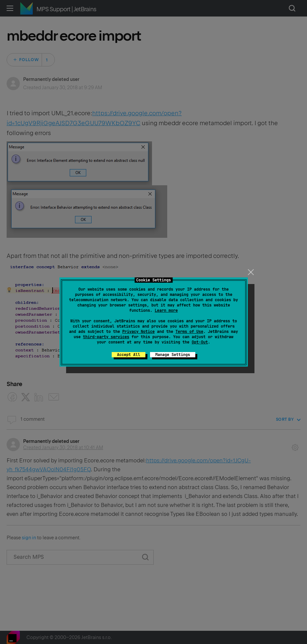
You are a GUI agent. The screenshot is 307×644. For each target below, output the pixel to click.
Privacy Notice (138, 332)
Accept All (129, 355)
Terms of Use (189, 332)
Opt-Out (200, 342)
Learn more (166, 310)
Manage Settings (173, 355)
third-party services (106, 337)
